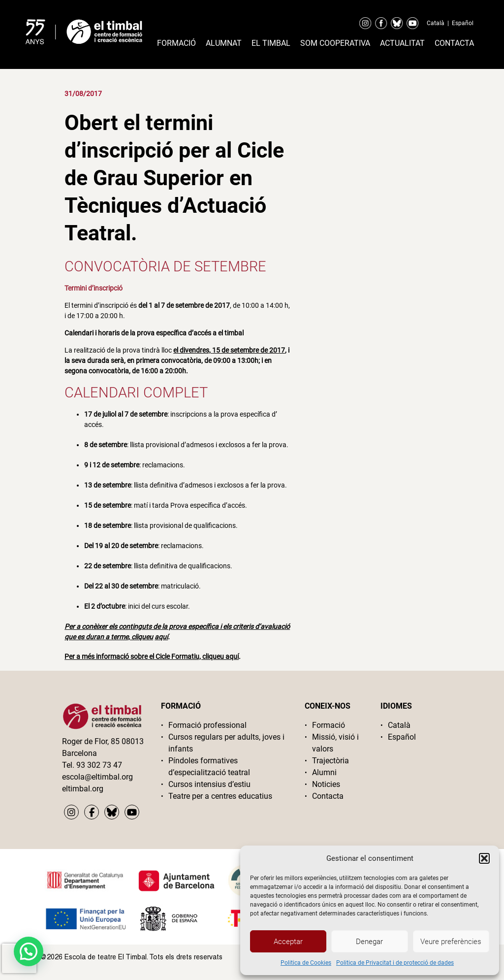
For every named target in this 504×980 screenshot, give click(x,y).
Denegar (369, 942)
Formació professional (207, 725)
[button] (484, 858)
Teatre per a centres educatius (220, 796)
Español (463, 23)
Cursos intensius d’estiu (209, 784)
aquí (161, 637)
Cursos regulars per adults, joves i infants (226, 743)
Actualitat (402, 43)
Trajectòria (331, 761)
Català (436, 23)
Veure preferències (451, 942)
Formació (176, 43)
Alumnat (224, 43)
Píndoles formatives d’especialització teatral (209, 767)
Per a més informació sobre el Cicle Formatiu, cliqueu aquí (152, 656)
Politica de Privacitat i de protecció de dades (395, 963)
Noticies (326, 784)
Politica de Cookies (306, 963)
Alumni (324, 772)
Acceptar (288, 942)
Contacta (454, 43)
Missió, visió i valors (335, 743)
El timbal (271, 43)
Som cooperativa (335, 43)
